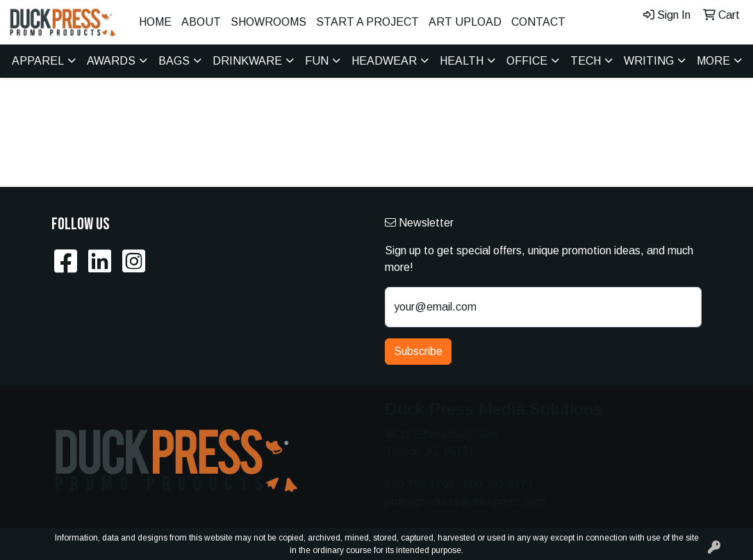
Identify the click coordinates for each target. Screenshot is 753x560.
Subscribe (418, 351)
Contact (538, 22)
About (201, 22)
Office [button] (527, 61)
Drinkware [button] (247, 61)
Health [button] (462, 61)
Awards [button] (111, 61)
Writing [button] (649, 61)
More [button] (713, 61)
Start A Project (367, 22)
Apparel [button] (38, 61)
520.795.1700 (420, 485)
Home (155, 22)
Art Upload (465, 22)
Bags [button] (174, 61)
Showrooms (268, 22)
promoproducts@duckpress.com (465, 501)
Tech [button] (586, 61)
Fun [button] (317, 61)
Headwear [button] (384, 61)
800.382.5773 (498, 485)
